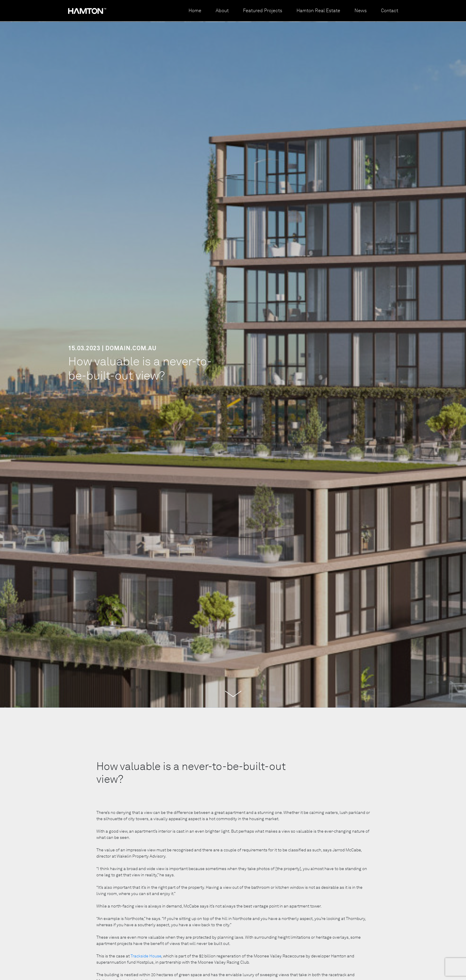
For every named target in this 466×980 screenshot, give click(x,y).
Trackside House (146, 956)
